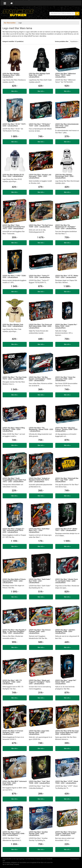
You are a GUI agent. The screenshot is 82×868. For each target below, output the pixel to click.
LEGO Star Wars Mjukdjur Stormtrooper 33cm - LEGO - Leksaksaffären (65, 176)
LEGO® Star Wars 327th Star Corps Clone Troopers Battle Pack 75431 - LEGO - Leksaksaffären (67, 733)
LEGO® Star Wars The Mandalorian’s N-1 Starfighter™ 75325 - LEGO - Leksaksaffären (66, 227)
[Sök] (77, 14)
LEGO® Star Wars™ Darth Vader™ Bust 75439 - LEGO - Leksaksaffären (40, 581)
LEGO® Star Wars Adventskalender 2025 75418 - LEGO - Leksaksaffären (67, 126)
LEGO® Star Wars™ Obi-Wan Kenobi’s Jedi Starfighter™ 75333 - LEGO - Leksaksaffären (40, 379)
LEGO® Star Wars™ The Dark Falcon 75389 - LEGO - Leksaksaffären (41, 226)
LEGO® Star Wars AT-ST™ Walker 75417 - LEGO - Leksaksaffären (66, 530)
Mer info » (15, 91)
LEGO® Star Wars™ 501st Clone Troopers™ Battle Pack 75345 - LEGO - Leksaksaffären (66, 834)
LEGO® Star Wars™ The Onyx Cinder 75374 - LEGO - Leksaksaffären (15, 378)
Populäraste (74, 42)
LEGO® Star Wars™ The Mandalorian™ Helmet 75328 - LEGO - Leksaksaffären (41, 429)
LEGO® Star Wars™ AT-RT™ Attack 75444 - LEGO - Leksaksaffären (67, 782)
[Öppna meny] (5, 3)
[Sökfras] (62, 14)
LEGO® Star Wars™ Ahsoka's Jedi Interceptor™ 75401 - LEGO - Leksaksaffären (40, 176)
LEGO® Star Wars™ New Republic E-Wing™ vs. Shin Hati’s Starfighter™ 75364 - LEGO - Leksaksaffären (15, 632)
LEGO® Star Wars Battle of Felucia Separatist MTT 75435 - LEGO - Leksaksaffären (14, 581)
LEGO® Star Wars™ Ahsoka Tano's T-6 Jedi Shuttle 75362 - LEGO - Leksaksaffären (67, 581)
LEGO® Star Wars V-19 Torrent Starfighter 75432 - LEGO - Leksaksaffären (13, 733)
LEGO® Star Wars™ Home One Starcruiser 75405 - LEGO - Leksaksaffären (65, 379)
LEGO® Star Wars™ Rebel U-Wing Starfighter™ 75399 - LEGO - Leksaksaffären (14, 429)
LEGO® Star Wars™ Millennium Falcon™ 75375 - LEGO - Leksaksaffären (66, 75)
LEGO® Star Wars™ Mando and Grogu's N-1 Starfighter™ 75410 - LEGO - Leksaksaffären (40, 682)
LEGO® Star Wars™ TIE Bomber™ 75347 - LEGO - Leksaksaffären (40, 125)
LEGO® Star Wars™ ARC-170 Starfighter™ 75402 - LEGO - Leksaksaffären (12, 682)
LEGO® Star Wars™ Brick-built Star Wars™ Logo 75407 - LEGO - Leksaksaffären (67, 480)
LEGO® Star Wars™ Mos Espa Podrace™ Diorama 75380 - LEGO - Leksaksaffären (67, 429)
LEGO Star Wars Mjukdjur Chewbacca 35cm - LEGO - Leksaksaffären (11, 75)
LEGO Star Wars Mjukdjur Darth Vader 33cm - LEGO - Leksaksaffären (39, 75)
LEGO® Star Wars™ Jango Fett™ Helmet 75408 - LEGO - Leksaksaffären (66, 682)
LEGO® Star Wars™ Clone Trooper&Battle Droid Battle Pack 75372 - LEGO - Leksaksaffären (14, 227)
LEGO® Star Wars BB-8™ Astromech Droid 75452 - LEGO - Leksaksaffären (15, 783)
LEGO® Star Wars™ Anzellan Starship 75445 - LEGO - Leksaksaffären (38, 834)
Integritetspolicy (75, 859)
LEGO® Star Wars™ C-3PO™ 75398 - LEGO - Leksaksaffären (15, 276)
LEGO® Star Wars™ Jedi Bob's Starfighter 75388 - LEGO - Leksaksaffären (65, 632)
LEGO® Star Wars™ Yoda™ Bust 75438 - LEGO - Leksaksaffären (39, 782)
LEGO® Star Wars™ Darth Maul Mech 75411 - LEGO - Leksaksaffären (39, 530)
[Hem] (12, 3)
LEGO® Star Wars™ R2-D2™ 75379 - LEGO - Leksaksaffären (14, 125)
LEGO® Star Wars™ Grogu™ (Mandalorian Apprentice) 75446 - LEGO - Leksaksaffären (14, 834)
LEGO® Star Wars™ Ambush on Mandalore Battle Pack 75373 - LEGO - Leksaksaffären (39, 480)
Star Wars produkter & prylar (18, 13)
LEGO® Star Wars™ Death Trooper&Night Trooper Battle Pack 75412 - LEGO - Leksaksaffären (14, 480)
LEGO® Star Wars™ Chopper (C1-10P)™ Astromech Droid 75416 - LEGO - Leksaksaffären (14, 530)
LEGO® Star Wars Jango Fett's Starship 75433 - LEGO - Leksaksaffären (39, 733)
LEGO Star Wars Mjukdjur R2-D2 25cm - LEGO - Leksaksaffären (13, 175)
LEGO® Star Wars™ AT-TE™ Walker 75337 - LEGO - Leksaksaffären (67, 276)
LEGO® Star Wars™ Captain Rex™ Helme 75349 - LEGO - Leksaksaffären (66, 326)
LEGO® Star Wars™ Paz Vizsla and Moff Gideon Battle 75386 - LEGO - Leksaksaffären (41, 326)
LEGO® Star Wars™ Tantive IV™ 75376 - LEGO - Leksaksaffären (39, 276)
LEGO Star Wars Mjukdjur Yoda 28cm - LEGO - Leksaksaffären (13, 325)
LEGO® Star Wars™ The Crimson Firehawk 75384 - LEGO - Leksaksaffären (40, 632)
